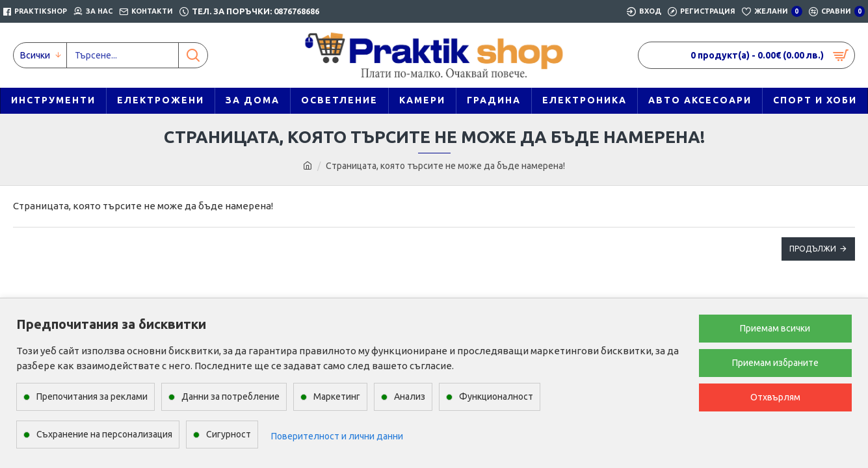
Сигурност (229, 434)
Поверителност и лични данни (337, 436)
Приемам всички (775, 328)
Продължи (813, 249)
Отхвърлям (775, 397)
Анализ (410, 396)
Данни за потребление (230, 396)
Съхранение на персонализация (104, 434)
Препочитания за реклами (92, 396)
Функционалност (496, 396)
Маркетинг (337, 396)
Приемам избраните (775, 363)
